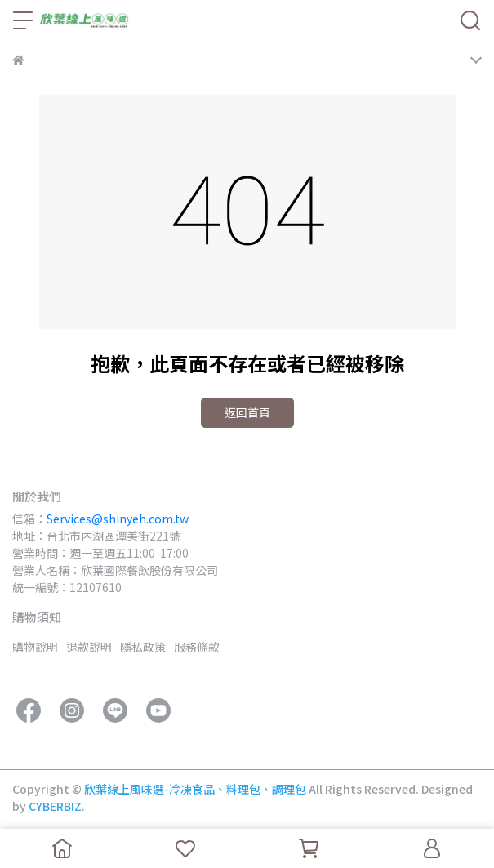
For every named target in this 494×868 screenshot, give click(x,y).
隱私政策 (143, 647)
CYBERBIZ (55, 806)
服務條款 (197, 647)
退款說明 (89, 647)
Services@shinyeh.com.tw (118, 519)
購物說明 (35, 647)
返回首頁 (247, 412)
